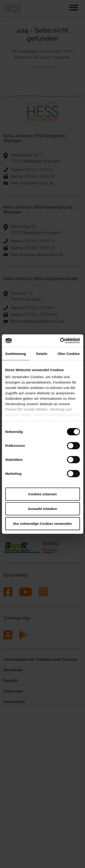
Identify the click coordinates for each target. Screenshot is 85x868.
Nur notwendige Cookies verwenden (42, 523)
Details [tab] (42, 353)
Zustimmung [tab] (16, 353)
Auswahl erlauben (42, 509)
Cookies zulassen (43, 494)
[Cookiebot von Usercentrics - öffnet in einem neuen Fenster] (61, 341)
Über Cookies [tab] (69, 353)
